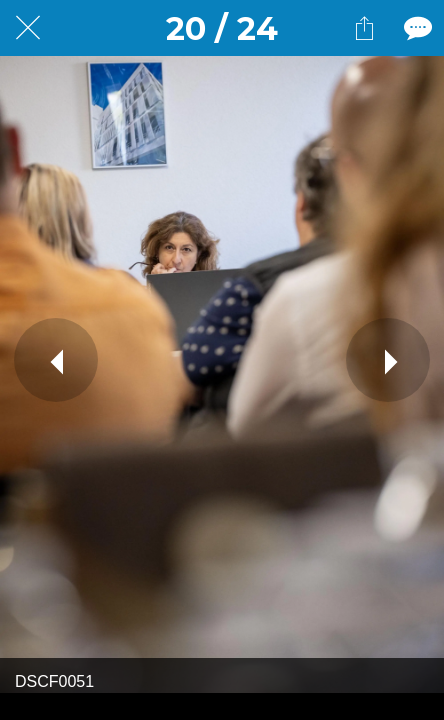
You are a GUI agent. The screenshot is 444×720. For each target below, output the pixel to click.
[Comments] (416, 28)
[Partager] (364, 28)
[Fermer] (28, 28)
